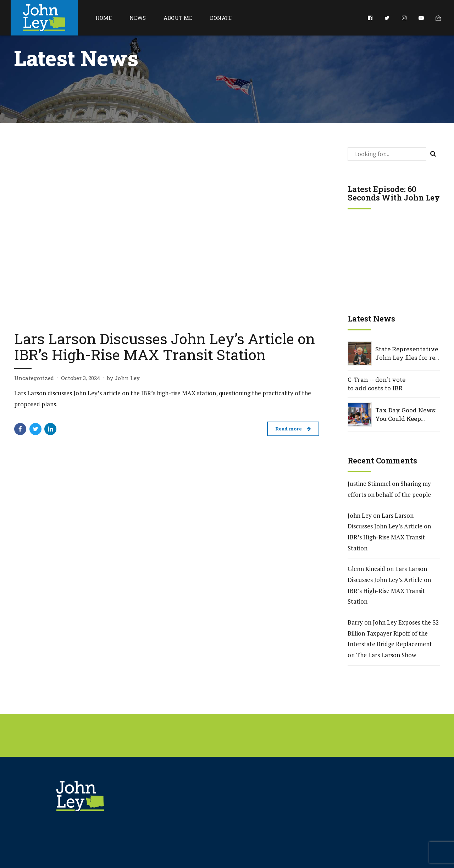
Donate (221, 18)
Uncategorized (34, 378)
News (138, 18)
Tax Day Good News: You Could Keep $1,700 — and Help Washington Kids (406, 414)
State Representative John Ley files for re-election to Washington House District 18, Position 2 (407, 353)
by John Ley (123, 378)
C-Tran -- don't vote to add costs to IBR (377, 384)
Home (104, 18)
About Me (178, 18)
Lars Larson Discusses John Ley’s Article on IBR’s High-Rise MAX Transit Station (165, 347)
